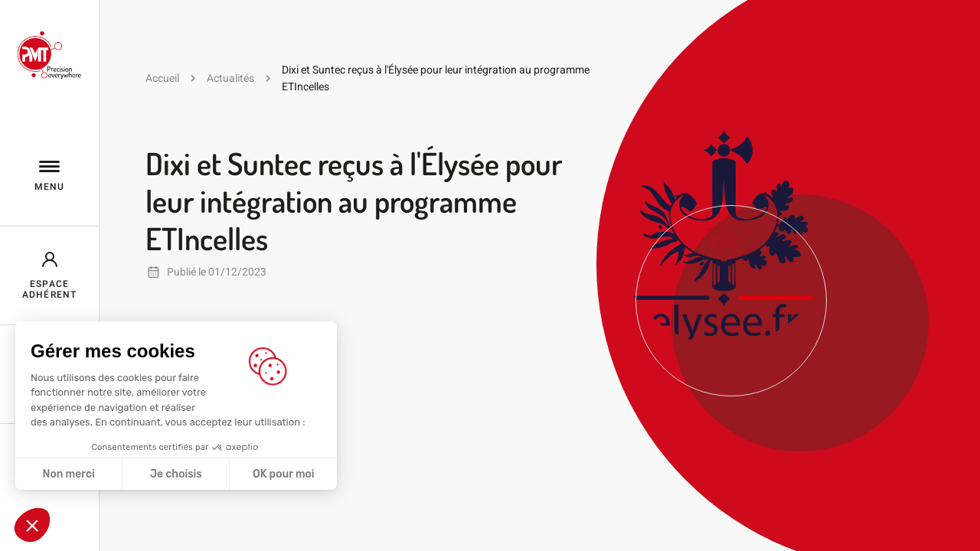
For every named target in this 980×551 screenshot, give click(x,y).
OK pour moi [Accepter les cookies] (284, 474)
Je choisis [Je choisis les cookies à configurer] (176, 474)
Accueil (162, 78)
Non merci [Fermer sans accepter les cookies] (68, 474)
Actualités (230, 78)
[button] (32, 525)
